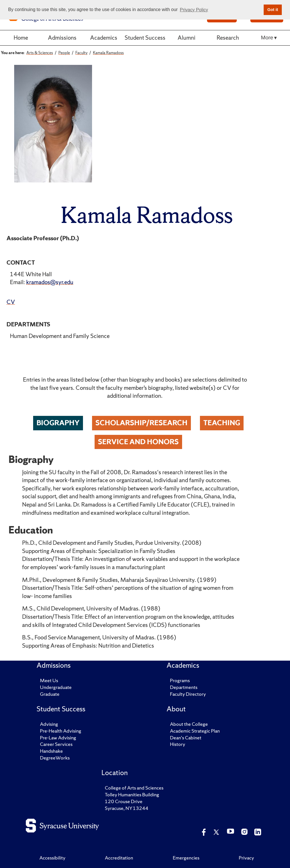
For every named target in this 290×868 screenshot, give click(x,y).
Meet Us (49, 680)
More (267, 38)
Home (21, 38)
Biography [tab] (58, 423)
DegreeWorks (55, 758)
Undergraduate (56, 687)
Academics (104, 38)
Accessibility (52, 858)
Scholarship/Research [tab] (141, 423)
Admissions (62, 38)
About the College (189, 724)
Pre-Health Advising (61, 731)
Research (228, 38)
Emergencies (186, 858)
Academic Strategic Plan (195, 731)
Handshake (51, 751)
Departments (184, 687)
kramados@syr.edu (50, 282)
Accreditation (119, 858)
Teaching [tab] (222, 423)
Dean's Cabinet (186, 738)
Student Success (145, 38)
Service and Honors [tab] (138, 442)
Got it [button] (273, 10)
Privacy (246, 858)
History (178, 744)
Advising (49, 724)
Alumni (186, 38)
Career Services (56, 744)
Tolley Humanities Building (132, 794)
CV (11, 302)
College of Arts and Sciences (134, 788)
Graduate (50, 694)
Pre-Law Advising (58, 738)
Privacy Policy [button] (194, 10)
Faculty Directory (188, 694)
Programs (180, 680)
